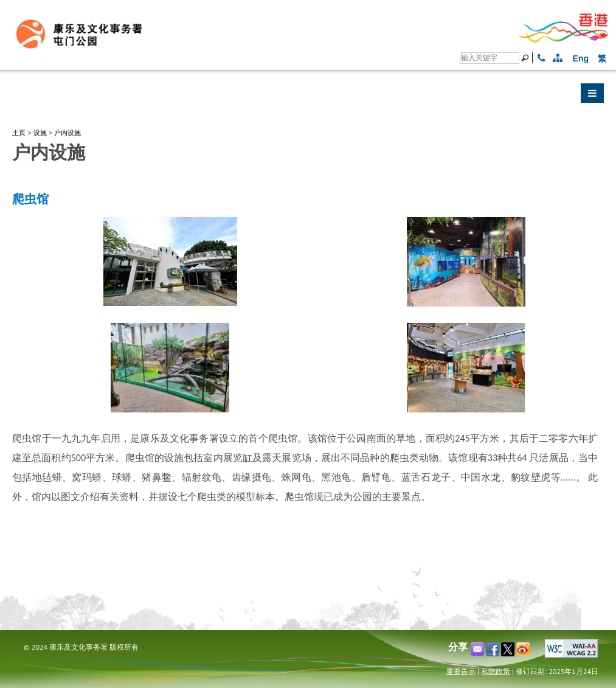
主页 (19, 133)
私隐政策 (496, 671)
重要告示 (461, 671)
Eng (581, 58)
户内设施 (67, 133)
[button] (308, 96)
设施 (40, 133)
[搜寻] (490, 58)
